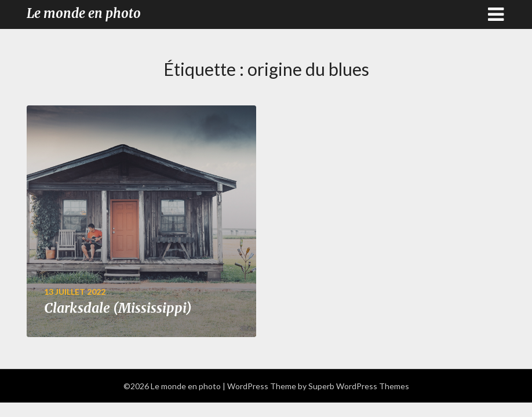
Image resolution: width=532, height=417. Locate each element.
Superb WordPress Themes (359, 386)
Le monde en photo (84, 13)
